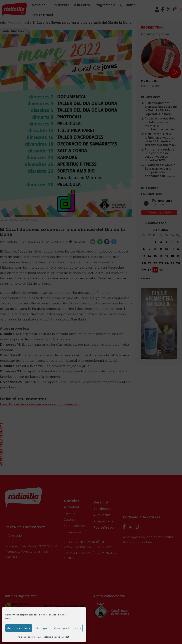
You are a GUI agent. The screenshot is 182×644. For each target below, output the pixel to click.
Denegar (42, 628)
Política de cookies (26, 637)
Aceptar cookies (19, 628)
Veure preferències (67, 628)
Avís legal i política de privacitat (53, 637)
